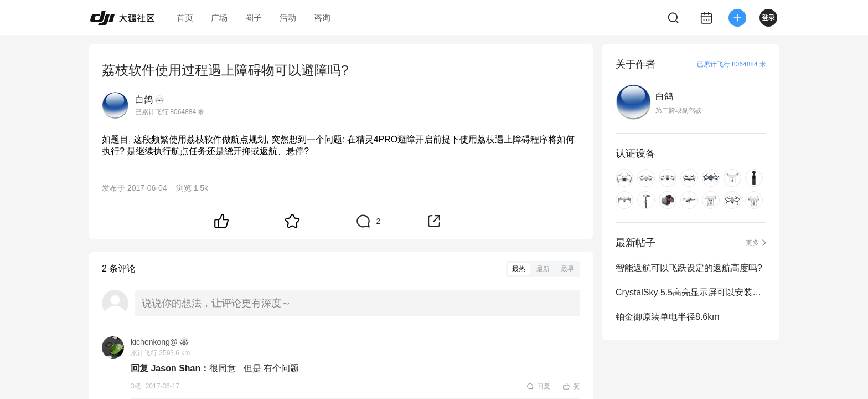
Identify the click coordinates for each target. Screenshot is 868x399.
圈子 (254, 17)
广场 (219, 17)
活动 (288, 17)
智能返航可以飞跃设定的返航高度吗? (689, 268)
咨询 (322, 17)
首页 (185, 17)
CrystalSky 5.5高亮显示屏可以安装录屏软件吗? (691, 292)
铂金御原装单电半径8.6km (668, 317)
